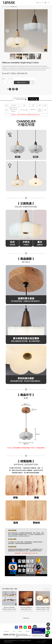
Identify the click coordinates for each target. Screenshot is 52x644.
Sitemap (39, 641)
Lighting (8, 7)
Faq (14, 631)
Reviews (46, 631)
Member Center (40, 3)
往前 (44, 589)
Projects (32, 99)
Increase (12, 82)
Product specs (22, 79)
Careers (28, 631)
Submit (47, 635)
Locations (6, 631)
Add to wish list (32, 82)
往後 (49, 589)
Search (43, 3)
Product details (19, 99)
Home (3, 7)
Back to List (26, 618)
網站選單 (49, 3)
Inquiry (20, 631)
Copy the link (17, 89)
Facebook (10, 89)
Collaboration (37, 631)
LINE (13, 89)
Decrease (3, 82)
